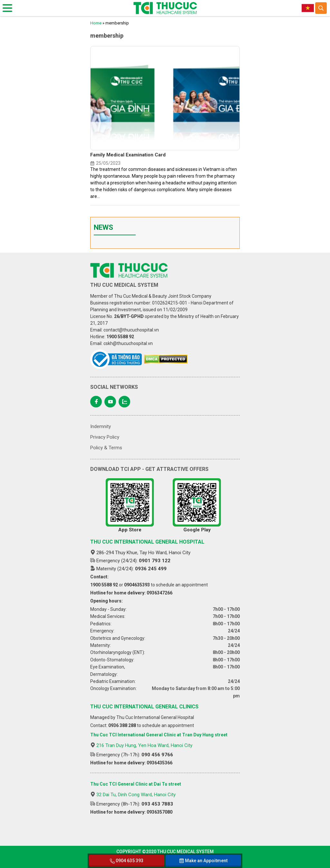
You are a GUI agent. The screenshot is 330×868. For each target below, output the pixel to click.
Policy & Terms (106, 448)
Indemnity (101, 426)
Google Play (197, 505)
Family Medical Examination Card (128, 155)
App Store (130, 505)
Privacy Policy (105, 437)
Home (96, 23)
